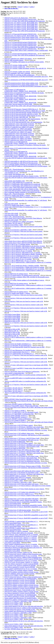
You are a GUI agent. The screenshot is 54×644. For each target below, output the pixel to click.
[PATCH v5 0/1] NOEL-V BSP (14, 481)
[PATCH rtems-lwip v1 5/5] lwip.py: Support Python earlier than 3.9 (25, 495)
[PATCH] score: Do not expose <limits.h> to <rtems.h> (21, 538)
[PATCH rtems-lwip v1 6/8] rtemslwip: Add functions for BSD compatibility (27, 435)
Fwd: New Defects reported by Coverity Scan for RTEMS (22, 564)
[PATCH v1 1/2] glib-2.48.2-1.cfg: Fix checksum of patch (22, 412)
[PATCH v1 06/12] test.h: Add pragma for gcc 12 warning (22, 257)
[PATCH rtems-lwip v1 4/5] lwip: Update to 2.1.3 (19, 494)
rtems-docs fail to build (11, 204)
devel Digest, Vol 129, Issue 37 (14, 223)
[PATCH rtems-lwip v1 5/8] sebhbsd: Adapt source (19, 433)
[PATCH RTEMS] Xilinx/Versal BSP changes (18, 399)
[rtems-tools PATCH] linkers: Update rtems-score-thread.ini (22, 191)
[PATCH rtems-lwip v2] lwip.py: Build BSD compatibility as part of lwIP (26, 507)
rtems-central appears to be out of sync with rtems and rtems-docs (24, 606)
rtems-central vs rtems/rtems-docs (15, 373)
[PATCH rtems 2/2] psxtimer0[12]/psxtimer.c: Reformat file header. (24, 93)
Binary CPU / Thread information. (15, 169)
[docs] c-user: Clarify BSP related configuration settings (21, 187)
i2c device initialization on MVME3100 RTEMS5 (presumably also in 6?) (26, 76)
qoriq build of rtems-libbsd (12, 314)
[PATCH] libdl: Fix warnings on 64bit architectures (20, 75)
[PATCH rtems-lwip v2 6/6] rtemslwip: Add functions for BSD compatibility (27, 468)
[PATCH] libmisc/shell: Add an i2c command (18, 477)
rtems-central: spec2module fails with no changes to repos (22, 176)
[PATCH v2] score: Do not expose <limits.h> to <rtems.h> (22, 546)
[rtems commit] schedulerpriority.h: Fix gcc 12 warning (21, 536)
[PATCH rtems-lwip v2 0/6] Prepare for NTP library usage (22, 456)
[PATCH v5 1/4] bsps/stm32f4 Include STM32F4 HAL (21, 19)
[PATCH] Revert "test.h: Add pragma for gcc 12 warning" (22, 534)
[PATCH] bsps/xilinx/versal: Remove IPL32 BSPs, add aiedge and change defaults (29, 401)
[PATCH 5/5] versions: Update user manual (17, 72)
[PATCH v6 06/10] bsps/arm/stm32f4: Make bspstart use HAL (23, 116)
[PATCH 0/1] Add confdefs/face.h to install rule (19, 182)
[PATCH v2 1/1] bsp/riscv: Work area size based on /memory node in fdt (26, 308)
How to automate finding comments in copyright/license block (23, 164)
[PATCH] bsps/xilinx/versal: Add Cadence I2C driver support (23, 450)
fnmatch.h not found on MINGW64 (15, 442)
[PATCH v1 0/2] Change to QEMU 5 (15, 411)
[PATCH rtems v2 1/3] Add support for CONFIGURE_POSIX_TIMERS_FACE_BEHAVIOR (21, 142)
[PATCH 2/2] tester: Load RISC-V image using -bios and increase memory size (28, 368)
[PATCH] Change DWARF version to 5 (16, 415)
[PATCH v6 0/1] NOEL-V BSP (14, 616)
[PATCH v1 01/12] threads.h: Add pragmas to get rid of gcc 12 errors (25, 246)
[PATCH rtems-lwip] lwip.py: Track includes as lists (20, 590)
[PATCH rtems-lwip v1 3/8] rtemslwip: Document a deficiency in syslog (26, 430)
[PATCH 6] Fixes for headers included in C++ (18, 344)
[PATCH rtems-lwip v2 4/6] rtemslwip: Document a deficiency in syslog (26, 463)
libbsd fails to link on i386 (12, 319)
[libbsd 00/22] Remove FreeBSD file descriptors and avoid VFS (23, 548)
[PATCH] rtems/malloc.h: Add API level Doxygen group (21, 161)
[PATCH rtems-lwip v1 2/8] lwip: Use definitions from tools (22, 429)
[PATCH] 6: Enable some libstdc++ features (17, 137)
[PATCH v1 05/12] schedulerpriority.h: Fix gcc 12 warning (22, 256)
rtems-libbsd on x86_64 (12, 331)
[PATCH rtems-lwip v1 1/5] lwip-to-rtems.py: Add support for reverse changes (28, 486)
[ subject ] (26, 7)
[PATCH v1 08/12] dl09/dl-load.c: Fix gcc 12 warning (20, 261)
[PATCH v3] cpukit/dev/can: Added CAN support (19, 127)
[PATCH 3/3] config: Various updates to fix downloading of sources (24, 280)
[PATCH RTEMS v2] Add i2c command (16, 531)
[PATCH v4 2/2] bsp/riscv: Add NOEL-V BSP (18, 230)
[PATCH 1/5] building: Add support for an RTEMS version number (24, 62)
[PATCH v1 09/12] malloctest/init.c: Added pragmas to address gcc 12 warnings (28, 262)
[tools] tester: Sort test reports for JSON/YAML (18, 104)
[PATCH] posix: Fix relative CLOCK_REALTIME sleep (21, 23)
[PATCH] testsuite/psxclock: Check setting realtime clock (21, 37)
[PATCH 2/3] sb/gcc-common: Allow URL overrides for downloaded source (27, 277)
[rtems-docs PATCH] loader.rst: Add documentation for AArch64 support (26, 158)
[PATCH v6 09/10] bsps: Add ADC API (16, 120)
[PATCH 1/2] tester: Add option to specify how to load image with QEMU (26, 365)
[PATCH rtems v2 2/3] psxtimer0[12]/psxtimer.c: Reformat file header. (25, 145)
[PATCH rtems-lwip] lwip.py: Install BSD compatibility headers (23, 502)
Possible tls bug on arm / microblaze (15, 455)
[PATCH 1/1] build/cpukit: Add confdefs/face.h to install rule (22, 184)
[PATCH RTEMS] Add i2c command (15, 476)
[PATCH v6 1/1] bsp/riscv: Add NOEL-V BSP (18, 618)
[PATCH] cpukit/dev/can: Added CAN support (18, 59)
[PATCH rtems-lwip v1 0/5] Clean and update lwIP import (22, 484)
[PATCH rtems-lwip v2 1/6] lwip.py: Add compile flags (21, 458)
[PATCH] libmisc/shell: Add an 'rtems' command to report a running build (26, 50)
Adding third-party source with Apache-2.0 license (19, 124)
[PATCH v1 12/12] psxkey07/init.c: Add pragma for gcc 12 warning (24, 269)
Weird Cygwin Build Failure (13, 504)
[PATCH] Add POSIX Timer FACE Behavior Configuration (22, 371)
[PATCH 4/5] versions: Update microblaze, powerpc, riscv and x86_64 (25, 68)
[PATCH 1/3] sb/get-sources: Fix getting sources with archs (22, 275)
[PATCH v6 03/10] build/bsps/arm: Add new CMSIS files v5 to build (25, 111)
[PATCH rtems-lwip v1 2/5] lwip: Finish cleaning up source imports (24, 489)
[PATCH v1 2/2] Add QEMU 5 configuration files (19, 414)
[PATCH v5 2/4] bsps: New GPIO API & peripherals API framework (25, 21)
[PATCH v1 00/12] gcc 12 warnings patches (17, 244)
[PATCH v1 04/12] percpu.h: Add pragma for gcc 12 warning (23, 253)
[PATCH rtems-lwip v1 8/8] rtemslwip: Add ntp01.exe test (22, 440)
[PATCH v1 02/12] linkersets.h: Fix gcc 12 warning (20, 249)
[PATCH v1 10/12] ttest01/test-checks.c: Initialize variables (22, 266)
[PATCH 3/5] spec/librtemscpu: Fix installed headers (20, 350)
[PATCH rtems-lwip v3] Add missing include (18, 510)
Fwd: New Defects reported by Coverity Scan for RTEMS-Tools (23, 559)
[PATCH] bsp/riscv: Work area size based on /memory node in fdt (24, 298)
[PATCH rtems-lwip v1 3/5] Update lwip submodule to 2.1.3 (22, 492)
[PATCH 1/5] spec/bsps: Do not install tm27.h (18, 345)
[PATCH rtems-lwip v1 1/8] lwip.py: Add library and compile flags (24, 427)
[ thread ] (20, 7)
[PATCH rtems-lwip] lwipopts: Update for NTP (18, 552)
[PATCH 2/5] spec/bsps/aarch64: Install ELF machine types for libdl (25, 347)
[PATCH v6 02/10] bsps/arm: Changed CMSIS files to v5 (21, 109)
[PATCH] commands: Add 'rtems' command (17, 73)
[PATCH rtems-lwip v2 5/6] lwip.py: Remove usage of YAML (23, 466)
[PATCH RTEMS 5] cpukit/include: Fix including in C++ (21, 521)
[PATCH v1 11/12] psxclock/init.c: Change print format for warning (24, 267)
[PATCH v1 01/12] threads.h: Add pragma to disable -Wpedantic (24, 248)
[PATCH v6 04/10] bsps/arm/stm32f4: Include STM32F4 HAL (23, 112)
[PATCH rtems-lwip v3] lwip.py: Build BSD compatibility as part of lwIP (26, 512)
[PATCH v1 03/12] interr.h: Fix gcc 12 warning (18, 251)
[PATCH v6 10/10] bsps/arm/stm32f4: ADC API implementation (24, 122)
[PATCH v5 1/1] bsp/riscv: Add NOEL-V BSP (18, 482)
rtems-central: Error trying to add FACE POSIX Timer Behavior (23, 218)
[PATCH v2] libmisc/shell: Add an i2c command (19, 533)
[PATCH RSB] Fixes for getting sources (16, 274)
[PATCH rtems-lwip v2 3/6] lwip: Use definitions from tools (22, 461)
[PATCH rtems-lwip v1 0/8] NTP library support (19, 425)
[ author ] (32, 7)
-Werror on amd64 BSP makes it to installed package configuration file (25, 375)
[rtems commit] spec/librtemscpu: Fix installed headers (21, 578)
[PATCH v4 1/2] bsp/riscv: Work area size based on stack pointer (24, 226)
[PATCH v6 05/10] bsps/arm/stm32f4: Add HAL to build (21, 114)
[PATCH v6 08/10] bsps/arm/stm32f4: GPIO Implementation (22, 119)
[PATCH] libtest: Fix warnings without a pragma (19, 570)
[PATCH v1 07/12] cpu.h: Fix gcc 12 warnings (18, 259)
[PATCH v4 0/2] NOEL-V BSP (14, 225)
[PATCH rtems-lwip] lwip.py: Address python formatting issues (23, 554)
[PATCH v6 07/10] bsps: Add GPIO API (16, 117)
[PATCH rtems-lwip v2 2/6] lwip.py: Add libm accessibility (22, 460)
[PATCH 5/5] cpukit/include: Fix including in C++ (19, 354)
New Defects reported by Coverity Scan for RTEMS (20, 567)
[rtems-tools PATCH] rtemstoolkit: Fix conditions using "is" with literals (26, 200)
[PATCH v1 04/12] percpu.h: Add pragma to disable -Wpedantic (23, 254)
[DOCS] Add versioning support (14, 60)
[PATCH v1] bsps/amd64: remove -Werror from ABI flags (22, 406)
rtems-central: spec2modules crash (15, 174)
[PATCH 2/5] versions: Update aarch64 (16, 65)
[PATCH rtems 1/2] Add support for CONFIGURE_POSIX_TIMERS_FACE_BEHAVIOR (21, 90)
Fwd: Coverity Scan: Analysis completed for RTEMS (20, 565)
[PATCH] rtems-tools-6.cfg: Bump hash (16, 18)
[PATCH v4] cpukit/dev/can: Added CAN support (19, 222)
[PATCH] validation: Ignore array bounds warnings (20, 574)
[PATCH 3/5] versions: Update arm (15, 67)
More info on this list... (11, 8)
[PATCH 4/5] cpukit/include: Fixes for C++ (17, 352)
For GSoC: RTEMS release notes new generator (19, 629)
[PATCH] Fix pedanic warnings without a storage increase (22, 572)
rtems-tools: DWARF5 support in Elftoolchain (18, 404)
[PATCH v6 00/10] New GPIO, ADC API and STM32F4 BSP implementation (27, 106)
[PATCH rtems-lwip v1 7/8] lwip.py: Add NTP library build (22, 438)
